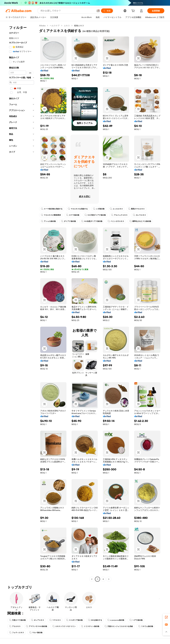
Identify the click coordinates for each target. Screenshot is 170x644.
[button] (98, 11)
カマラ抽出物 (73, 215)
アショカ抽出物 (48, 221)
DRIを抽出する (95, 620)
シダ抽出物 (99, 209)
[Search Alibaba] (67, 11)
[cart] (134, 11)
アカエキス (15, 626)
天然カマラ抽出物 (17, 620)
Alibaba (42, 26)
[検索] (107, 11)
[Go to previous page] (92, 579)
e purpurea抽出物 (116, 620)
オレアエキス (38, 620)
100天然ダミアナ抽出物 (95, 215)
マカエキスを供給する (78, 209)
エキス (67, 26)
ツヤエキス (55, 620)
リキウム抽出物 (146, 626)
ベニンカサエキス (116, 221)
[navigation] (22, 303)
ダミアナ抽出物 (68, 221)
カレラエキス (139, 215)
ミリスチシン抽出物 (90, 626)
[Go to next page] (109, 579)
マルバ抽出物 (36, 633)
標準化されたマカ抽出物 (140, 221)
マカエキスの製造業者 (51, 215)
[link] (166, 617)
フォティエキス (17, 633)
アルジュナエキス (119, 215)
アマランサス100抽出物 (36, 626)
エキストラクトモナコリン (64, 626)
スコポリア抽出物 (74, 620)
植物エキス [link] (79, 26)
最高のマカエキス (136, 209)
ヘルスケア (55, 26)
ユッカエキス (116, 209)
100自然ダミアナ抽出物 (92, 221)
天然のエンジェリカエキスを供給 (119, 626)
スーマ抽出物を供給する (52, 209)
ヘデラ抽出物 (136, 620)
